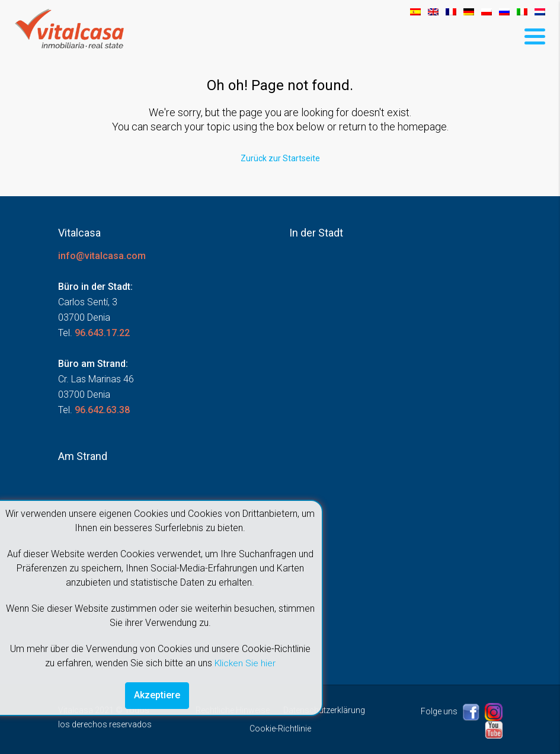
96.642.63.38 (102, 409)
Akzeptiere (157, 695)
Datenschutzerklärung (324, 710)
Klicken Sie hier (245, 662)
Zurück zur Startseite (280, 158)
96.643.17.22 (102, 332)
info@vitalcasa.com (102, 255)
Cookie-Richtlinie (280, 728)
